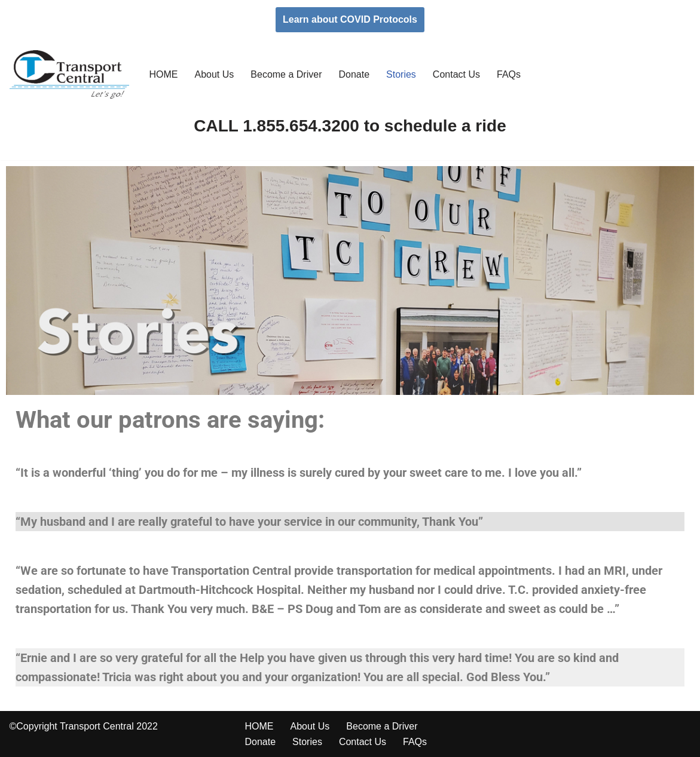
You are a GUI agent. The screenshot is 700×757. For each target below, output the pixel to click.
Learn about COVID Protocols (350, 19)
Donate (354, 74)
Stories (401, 74)
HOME (164, 74)
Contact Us (456, 74)
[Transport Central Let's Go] (69, 74)
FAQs (509, 74)
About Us (215, 74)
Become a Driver (286, 74)
